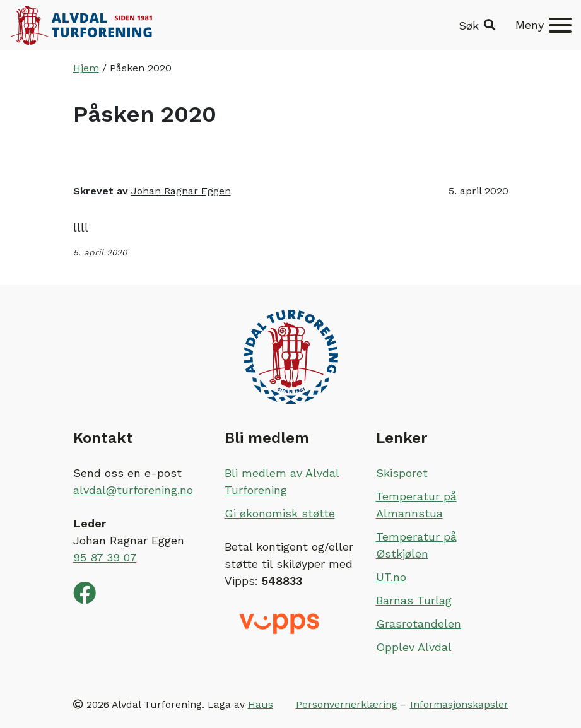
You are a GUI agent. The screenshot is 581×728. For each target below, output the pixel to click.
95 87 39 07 (105, 557)
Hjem (86, 68)
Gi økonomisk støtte (280, 513)
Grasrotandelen (419, 624)
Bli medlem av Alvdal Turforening (282, 481)
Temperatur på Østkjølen (416, 545)
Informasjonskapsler (459, 704)
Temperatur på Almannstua (416, 505)
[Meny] (543, 25)
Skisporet (402, 473)
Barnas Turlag (414, 600)
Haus (261, 704)
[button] (477, 26)
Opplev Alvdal (414, 647)
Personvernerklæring (347, 704)
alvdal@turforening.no (133, 490)
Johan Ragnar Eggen (181, 191)
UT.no (391, 577)
